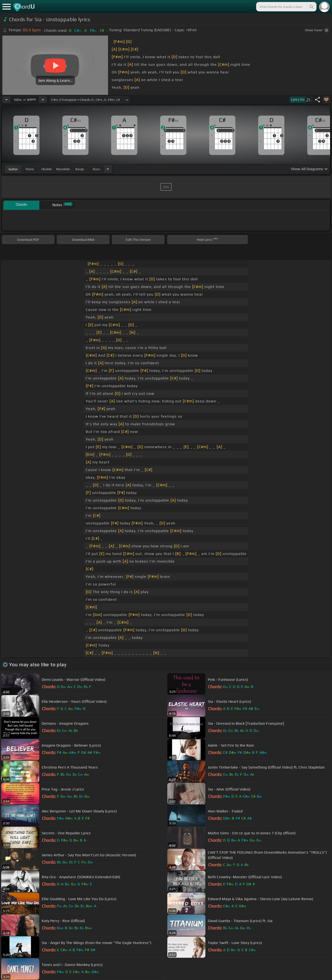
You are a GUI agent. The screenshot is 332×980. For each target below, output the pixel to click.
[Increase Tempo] (43, 100)
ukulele (46, 169)
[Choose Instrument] (108, 169)
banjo (80, 169)
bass (97, 169)
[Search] (311, 7)
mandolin (63, 169)
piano (30, 169)
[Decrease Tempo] (6, 100)
